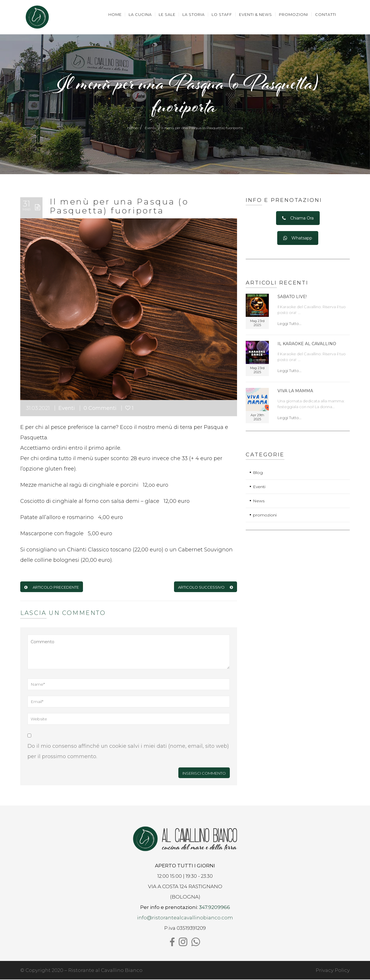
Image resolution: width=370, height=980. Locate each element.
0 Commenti (100, 409)
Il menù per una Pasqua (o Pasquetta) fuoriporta (119, 207)
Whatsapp (298, 239)
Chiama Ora (298, 219)
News (259, 501)
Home (132, 128)
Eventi (150, 128)
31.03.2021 (38, 409)
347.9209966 (214, 908)
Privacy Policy (333, 971)
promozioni (265, 516)
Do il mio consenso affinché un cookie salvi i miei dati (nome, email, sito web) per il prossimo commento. (128, 752)
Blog (258, 473)
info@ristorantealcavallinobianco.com (185, 918)
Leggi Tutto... (289, 324)
